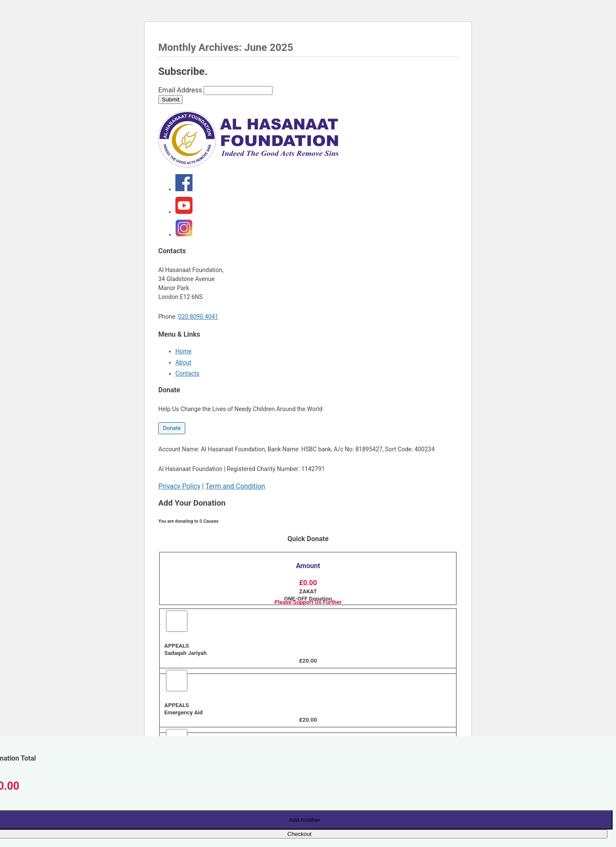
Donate (172, 428)
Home (184, 351)
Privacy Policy (179, 486)
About (183, 362)
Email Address (180, 90)
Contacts (187, 373)
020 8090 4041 (198, 317)
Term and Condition (235, 486)
